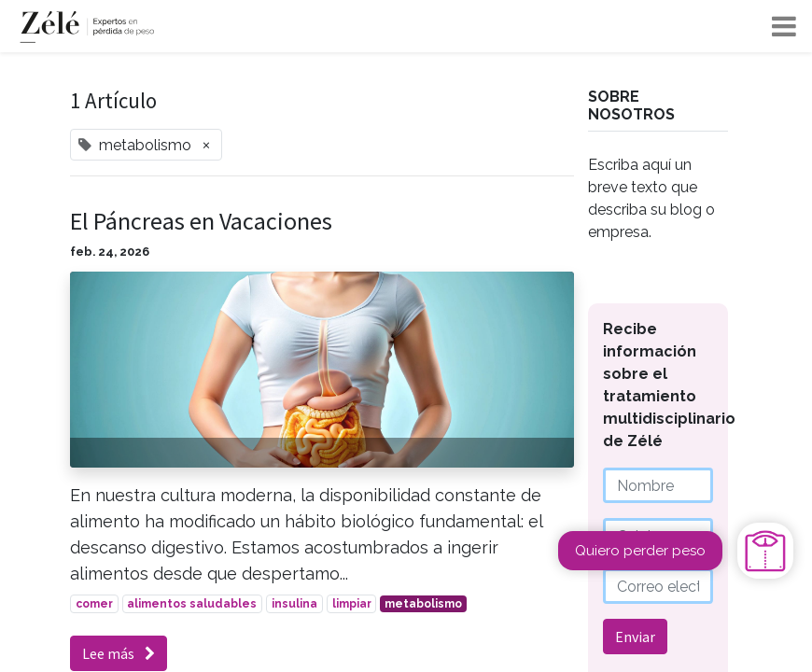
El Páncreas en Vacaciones (201, 221)
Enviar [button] (635, 637)
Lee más (119, 653)
